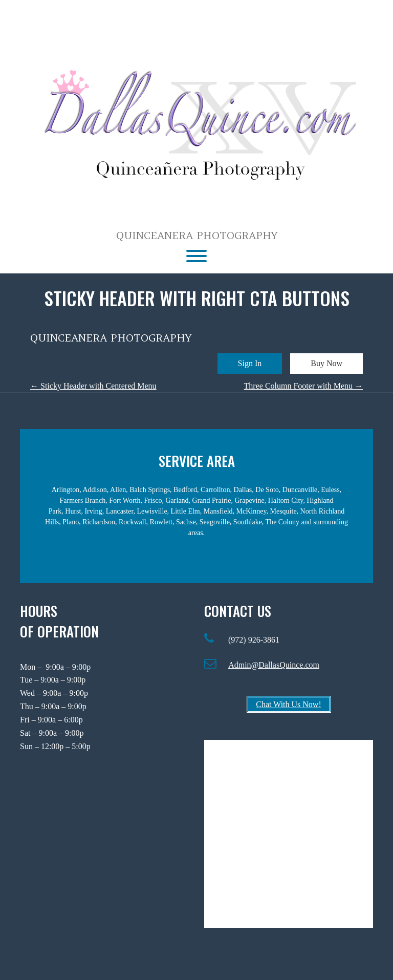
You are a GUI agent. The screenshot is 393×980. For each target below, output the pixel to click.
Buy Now (326, 363)
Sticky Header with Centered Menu (93, 386)
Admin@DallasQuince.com (274, 665)
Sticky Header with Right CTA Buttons (197, 298)
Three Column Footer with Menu (303, 386)
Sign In (250, 363)
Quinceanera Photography (197, 236)
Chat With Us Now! (289, 704)
